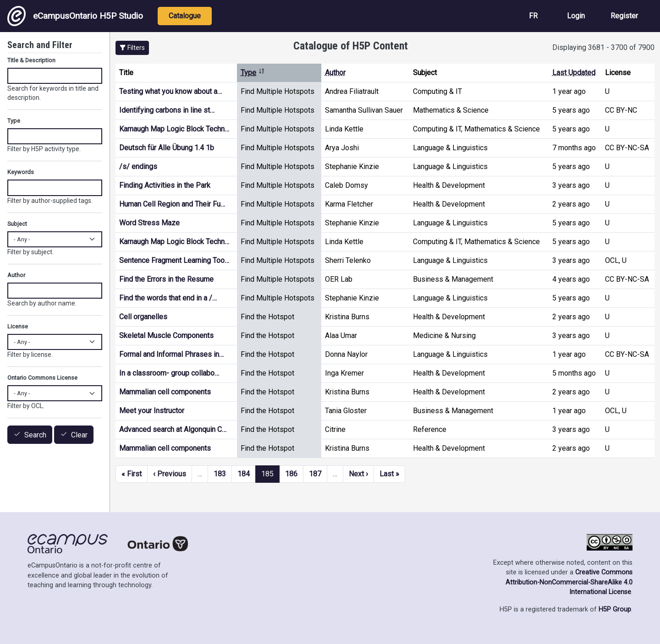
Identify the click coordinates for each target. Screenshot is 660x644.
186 (291, 474)
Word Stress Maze (149, 223)
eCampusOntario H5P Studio (75, 16)
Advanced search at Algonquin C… (173, 429)
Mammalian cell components (165, 392)
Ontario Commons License (42, 378)
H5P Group (615, 609)
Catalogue (185, 16)
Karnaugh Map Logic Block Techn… (174, 129)
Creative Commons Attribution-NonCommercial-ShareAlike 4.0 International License (569, 582)
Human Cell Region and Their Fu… (172, 204)
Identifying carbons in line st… (167, 110)
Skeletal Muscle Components (166, 336)
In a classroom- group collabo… (169, 373)
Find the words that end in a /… (168, 298)
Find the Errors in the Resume (166, 279)
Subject (17, 224)
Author (335, 73)
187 (315, 474)
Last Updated (574, 73)
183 (220, 474)
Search (35, 435)
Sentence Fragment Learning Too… (174, 260)
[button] (132, 48)
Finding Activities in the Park (165, 185)
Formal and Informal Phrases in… (171, 354)
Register (624, 16)
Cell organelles (143, 317)
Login (576, 16)
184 (244, 474)
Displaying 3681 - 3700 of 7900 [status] (603, 47)
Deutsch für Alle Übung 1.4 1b (167, 148)
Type (253, 73)
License (18, 326)
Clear (79, 435)
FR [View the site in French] (533, 16)
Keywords (21, 172)
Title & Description (31, 60)
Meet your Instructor (152, 411)
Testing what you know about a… (170, 91)
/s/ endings (138, 166)
